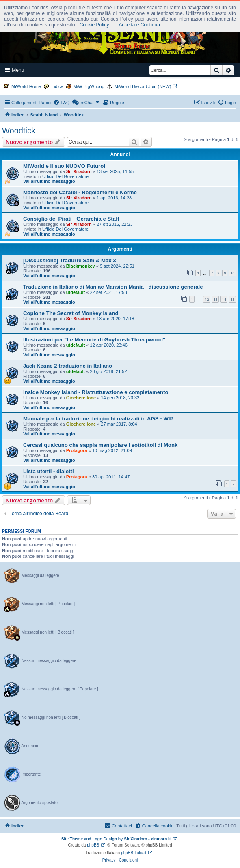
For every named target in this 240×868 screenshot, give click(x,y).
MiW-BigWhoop (89, 86)
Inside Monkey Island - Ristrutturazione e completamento (96, 392)
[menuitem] (61, 103)
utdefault (76, 292)
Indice (57, 86)
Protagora (77, 450)
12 (207, 299)
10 (232, 273)
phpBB (93, 845)
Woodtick (19, 131)
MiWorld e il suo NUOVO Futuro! (64, 166)
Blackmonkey (81, 266)
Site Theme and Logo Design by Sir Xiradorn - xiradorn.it (116, 839)
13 (215, 299)
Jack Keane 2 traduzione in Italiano (68, 366)
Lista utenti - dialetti (49, 471)
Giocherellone (81, 398)
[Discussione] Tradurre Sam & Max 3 (70, 260)
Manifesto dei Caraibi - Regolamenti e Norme (80, 192)
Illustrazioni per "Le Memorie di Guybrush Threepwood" (94, 340)
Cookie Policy (94, 25)
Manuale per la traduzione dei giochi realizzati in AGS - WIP (98, 419)
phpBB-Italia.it (134, 853)
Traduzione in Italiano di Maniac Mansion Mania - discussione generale (113, 287)
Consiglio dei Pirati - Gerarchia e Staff (71, 219)
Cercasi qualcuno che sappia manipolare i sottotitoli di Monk (100, 445)
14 (224, 299)
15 (232, 299)
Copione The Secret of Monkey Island (71, 313)
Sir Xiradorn (79, 171)
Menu (14, 70)
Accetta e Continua (139, 25)
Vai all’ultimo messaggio (49, 181)
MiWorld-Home (26, 86)
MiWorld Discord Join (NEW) (143, 86)
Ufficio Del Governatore (65, 176)
